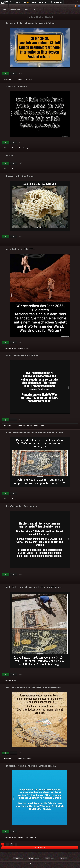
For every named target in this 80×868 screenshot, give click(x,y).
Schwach (13, 74)
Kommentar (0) (8, 79)
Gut (6, 74)
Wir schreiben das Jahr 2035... (21, 249)
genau (31, 837)
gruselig (26, 148)
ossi (20, 580)
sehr (25, 759)
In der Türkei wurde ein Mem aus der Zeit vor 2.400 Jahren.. (34, 587)
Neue (34, 2)
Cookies (32, 864)
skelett (21, 79)
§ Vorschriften (23, 6)
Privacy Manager (46, 864)
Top (26, 2)
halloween (30, 425)
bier (28, 580)
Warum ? (10, 155)
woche (33, 580)
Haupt (18, 2)
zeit (36, 837)
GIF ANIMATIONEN (37, 9)
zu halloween (22, 425)
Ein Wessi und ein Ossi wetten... (21, 506)
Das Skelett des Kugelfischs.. (20, 176)
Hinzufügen (56, 2)
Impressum (38, 864)
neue (30, 79)
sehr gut (30, 759)
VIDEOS (26, 9)
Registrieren (13, 6)
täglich (26, 79)
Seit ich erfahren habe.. (17, 86)
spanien (21, 837)
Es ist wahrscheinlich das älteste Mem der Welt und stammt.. (35, 433)
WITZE (4, 9)
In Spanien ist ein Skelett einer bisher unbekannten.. (31, 766)
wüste (24, 580)
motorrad (37, 425)
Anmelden (4, 6)
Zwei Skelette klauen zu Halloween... (23, 355)
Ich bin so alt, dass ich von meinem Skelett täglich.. (31, 23)
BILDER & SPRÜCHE (15, 9)
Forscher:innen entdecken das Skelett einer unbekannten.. (34, 687)
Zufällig (43, 2)
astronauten (22, 348)
